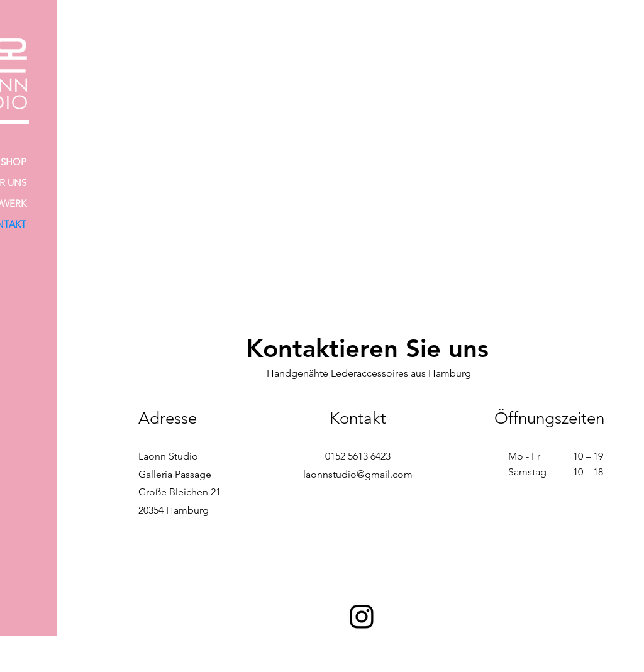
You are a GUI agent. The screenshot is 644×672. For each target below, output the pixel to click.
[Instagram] (362, 617)
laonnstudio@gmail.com (358, 474)
